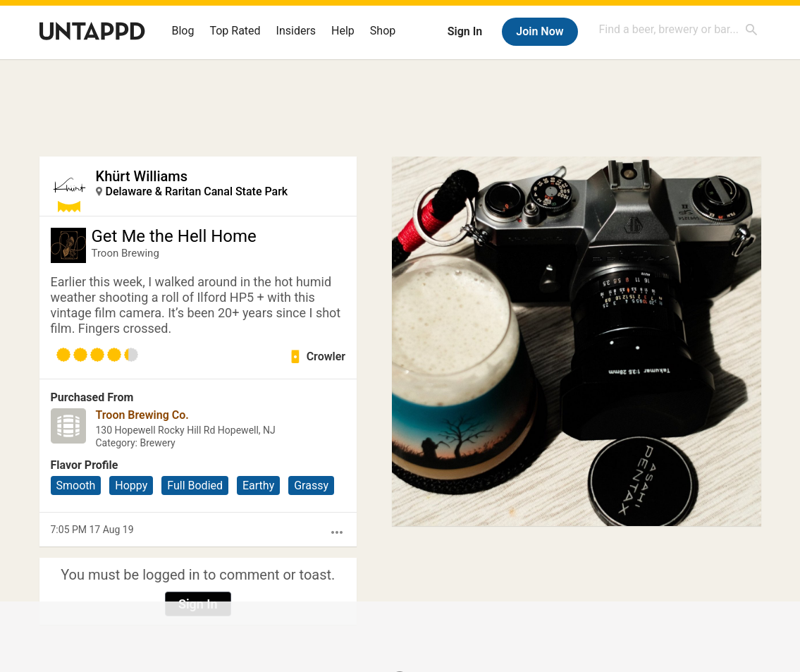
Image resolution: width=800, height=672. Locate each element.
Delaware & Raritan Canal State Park (197, 191)
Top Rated (235, 31)
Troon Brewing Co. (142, 415)
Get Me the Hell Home (174, 236)
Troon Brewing (125, 253)
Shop (383, 31)
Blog (183, 31)
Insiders (296, 31)
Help (343, 31)
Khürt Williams (142, 176)
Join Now (540, 31)
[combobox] (679, 29)
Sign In (465, 31)
